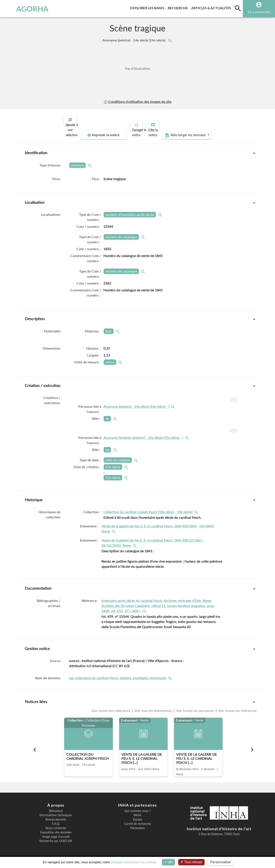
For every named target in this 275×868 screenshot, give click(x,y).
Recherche (179, 7)
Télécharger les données (186, 131)
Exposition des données (56, 833)
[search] (238, 8)
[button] (35, 750)
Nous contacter (56, 828)
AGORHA (24, 9)
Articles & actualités (212, 7)
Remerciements (56, 820)
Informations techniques (56, 816)
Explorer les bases (148, 7)
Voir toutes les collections (111, 711)
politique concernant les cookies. (134, 862)
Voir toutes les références (237, 711)
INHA (137, 816)
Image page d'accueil (56, 837)
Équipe (137, 820)
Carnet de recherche (137, 824)
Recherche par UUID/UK (56, 841)
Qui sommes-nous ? (137, 811)
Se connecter (259, 12)
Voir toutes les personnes (195, 711)
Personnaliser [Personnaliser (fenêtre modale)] (221, 862)
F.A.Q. (56, 824)
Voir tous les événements (153, 711)
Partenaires (137, 828)
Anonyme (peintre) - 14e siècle (134, 40)
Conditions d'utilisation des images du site (137, 101)
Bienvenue (56, 811)
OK (169, 862)
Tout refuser (191, 862)
